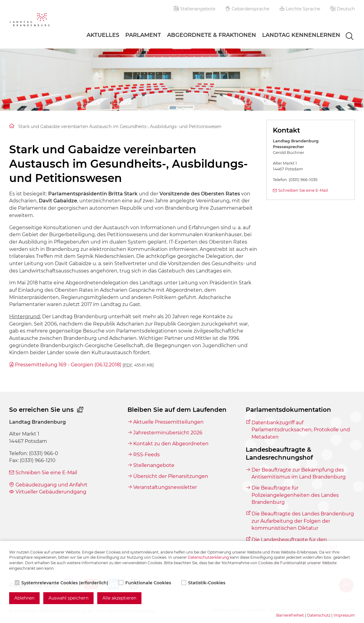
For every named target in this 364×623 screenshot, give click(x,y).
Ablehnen (24, 598)
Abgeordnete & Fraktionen (212, 35)
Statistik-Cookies (204, 583)
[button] (343, 9)
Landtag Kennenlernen (301, 35)
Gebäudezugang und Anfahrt (52, 485)
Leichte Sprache (300, 9)
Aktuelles (103, 35)
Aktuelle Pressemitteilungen (168, 422)
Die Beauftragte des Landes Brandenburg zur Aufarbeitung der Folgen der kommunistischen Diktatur (303, 521)
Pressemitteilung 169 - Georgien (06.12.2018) (84, 365)
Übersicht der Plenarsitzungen (171, 476)
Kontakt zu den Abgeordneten (171, 444)
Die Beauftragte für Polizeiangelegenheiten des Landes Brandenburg (295, 495)
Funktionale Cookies (145, 583)
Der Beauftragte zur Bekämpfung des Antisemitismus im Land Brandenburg (299, 473)
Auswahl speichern (68, 598)
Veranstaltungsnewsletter (165, 487)
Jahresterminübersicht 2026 (168, 433)
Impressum (344, 615)
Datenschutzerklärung (208, 557)
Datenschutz (319, 615)
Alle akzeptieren (119, 598)
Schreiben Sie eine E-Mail (303, 190)
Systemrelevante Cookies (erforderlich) (62, 583)
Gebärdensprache (248, 9)
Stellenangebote (194, 9)
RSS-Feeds (146, 455)
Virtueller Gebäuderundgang (51, 492)
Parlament (143, 35)
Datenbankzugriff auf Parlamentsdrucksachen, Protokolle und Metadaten (301, 430)
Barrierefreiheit (290, 615)
